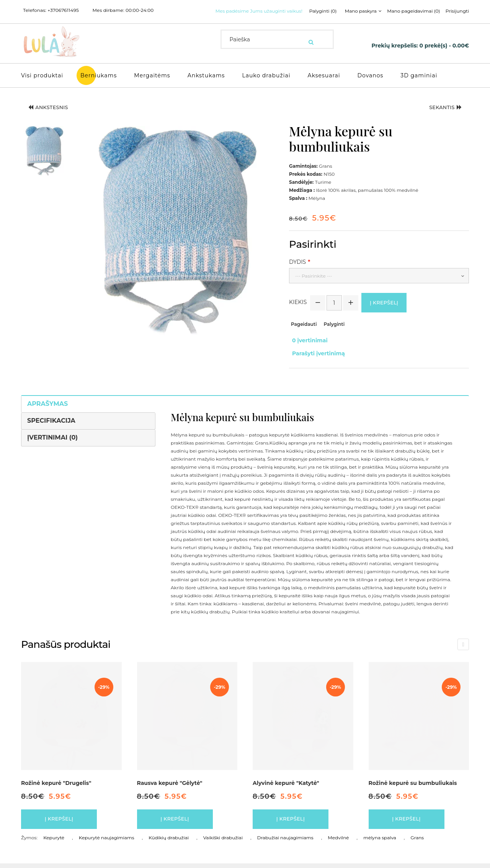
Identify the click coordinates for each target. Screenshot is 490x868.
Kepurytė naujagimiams (107, 842)
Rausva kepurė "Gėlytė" (170, 784)
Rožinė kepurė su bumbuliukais (413, 784)
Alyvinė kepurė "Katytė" (286, 784)
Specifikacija (51, 421)
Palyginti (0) (233, 21)
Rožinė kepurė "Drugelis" (56, 784)
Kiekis (298, 311)
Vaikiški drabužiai (223, 842)
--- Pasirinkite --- (314, 283)
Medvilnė (338, 842)
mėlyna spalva (380, 842)
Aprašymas (47, 405)
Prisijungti (372, 21)
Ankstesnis (54, 116)
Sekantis (441, 116)
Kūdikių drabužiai (169, 842)
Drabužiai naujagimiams (285, 842)
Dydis (297, 269)
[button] (45, 158)
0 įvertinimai (307, 349)
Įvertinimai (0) (52, 438)
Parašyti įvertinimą (315, 357)
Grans (417, 842)
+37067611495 (63, 10)
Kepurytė (54, 842)
